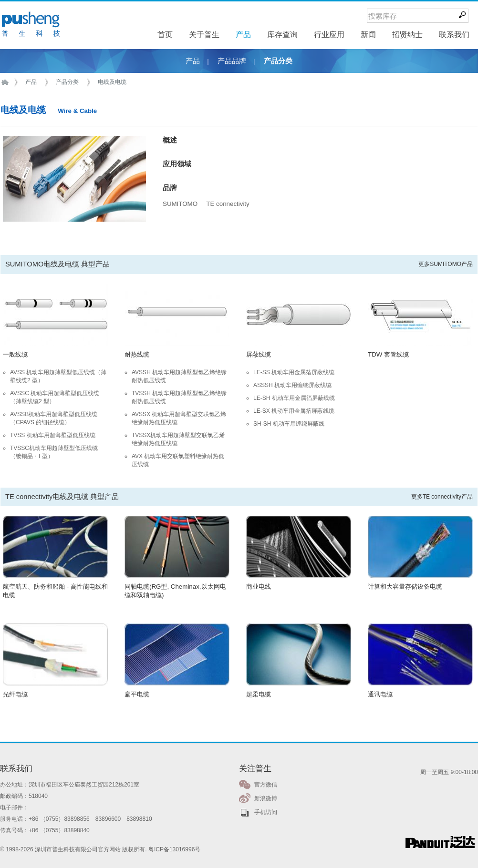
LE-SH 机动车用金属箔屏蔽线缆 (294, 398)
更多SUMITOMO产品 (446, 264)
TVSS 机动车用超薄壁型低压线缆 (53, 435)
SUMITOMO (180, 204)
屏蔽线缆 (259, 354)
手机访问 (266, 812)
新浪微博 (266, 798)
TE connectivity (228, 204)
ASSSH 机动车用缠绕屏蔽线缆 (292, 385)
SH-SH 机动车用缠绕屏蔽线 (289, 424)
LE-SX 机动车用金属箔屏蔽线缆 (294, 411)
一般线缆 (15, 354)
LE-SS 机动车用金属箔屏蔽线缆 (294, 372)
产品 (193, 61)
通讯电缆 (380, 694)
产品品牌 (232, 61)
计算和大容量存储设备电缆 (405, 587)
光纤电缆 (15, 694)
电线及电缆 (112, 82)
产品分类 (278, 61)
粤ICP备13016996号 (174, 849)
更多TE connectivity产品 (442, 497)
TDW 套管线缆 (388, 354)
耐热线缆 (137, 354)
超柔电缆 (259, 694)
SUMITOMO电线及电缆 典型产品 (57, 264)
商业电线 (259, 587)
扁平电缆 (137, 694)
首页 (7, 82)
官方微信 (266, 785)
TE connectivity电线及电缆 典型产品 (62, 497)
